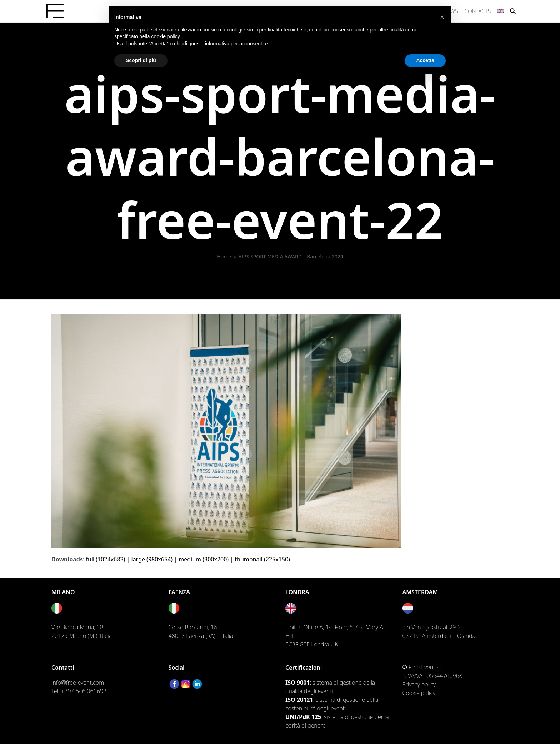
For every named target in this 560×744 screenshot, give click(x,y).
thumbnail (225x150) (262, 559)
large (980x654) (152, 559)
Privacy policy (419, 684)
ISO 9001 (297, 683)
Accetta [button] (425, 60)
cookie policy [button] (166, 36)
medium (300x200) (204, 559)
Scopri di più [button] (141, 60)
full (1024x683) (105, 559)
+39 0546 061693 (84, 691)
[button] (513, 11)
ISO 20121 (299, 700)
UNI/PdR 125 (303, 717)
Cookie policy (419, 693)
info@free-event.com (78, 683)
